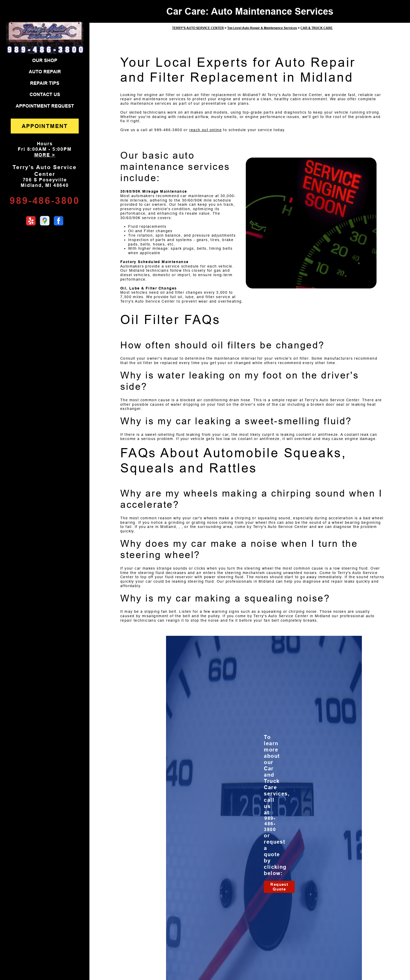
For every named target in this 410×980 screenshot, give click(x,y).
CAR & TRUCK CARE (317, 28)
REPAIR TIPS (45, 83)
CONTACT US (45, 94)
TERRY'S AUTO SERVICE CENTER (198, 28)
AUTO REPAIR (45, 72)
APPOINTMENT (45, 126)
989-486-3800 (45, 201)
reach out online (206, 130)
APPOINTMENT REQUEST (45, 106)
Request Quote (279, 887)
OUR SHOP (45, 60)
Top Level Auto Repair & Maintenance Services (262, 28)
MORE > (45, 155)
